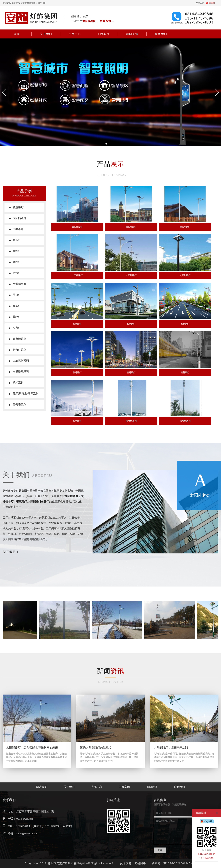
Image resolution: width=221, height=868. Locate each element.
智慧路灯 (16, 207)
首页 (17, 34)
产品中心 (75, 34)
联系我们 (161, 34)
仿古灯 (15, 273)
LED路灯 (16, 229)
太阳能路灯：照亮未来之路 (171, 747)
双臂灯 (15, 328)
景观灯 (15, 240)
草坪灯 (15, 317)
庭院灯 (15, 262)
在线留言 (200, 3)
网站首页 (42, 787)
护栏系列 (16, 383)
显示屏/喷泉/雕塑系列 (24, 394)
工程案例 (103, 34)
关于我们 (46, 34)
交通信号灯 (18, 284)
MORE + (11, 552)
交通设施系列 (19, 372)
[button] (4, 92)
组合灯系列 (18, 350)
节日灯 (15, 295)
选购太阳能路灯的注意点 (96, 747)
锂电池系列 (18, 339)
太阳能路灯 (18, 218)
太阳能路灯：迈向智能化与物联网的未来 (32, 747)
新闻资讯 (132, 34)
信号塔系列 (18, 405)
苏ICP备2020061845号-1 (180, 863)
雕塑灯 (15, 306)
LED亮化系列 (19, 361)
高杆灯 (15, 251)
